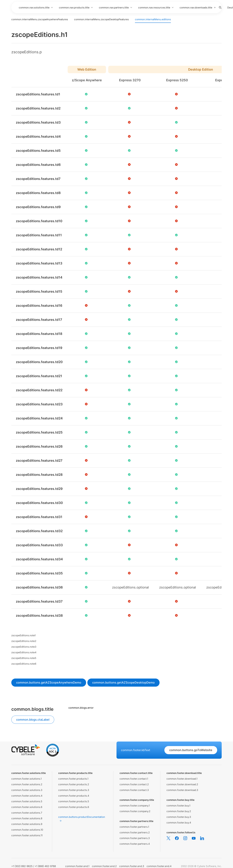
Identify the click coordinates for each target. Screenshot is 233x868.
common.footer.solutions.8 (27, 818)
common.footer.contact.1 (134, 779)
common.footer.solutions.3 (27, 790)
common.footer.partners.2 (135, 832)
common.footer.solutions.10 (27, 830)
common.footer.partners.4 (135, 844)
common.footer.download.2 (182, 784)
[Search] (220, 8)
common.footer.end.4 (159, 866)
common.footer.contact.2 (134, 784)
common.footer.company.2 (135, 811)
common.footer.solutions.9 (27, 824)
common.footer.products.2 (74, 784)
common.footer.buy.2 (179, 811)
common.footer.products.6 (74, 807)
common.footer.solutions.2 (27, 784)
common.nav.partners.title (116, 8)
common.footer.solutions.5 (27, 801)
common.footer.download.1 (182, 779)
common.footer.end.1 (77, 866)
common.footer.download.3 (182, 790)
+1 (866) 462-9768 (45, 866)
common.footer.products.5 (74, 801)
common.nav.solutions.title (36, 8)
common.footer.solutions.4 (27, 796)
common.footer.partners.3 (135, 838)
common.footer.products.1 (73, 779)
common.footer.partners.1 (134, 827)
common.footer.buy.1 (178, 806)
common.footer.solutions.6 (27, 807)
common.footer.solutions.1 (26, 779)
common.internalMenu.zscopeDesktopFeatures (101, 19)
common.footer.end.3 (132, 866)
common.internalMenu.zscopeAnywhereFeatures (40, 19)
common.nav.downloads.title (198, 8)
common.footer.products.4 (74, 796)
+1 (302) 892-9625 (22, 866)
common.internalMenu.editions (153, 19)
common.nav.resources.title (156, 8)
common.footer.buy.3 (179, 817)
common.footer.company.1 (135, 806)
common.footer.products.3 (74, 790)
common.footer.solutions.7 (27, 813)
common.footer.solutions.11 (27, 835)
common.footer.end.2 (104, 866)
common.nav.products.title (76, 8)
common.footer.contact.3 (134, 790)
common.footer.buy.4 (179, 823)
